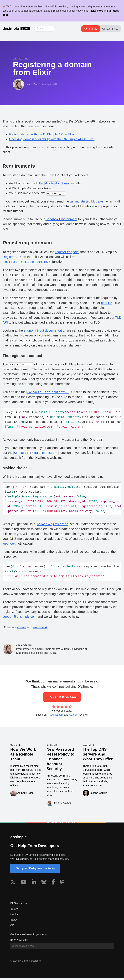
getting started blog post (87, 201)
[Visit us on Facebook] (53, 885)
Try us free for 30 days (62, 699)
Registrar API (12, 257)
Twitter (21, 629)
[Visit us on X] (13, 885)
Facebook (40, 629)
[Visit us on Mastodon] (62, 885)
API (12, 927)
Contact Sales (110, 29)
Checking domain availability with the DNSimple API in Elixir (52, 139)
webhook (9, 545)
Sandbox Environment (61, 219)
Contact (15, 916)
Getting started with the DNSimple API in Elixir (42, 134)
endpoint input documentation (45, 330)
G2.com (74, 717)
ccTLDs (107, 303)
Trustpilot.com (55, 717)
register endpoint (67, 252)
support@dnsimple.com (20, 619)
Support (15, 911)
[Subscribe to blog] (111, 948)
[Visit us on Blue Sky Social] (44, 885)
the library (54, 183)
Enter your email (20, 942)
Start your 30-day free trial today (35, 870)
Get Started (91, 29)
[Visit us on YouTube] (24, 885)
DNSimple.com (19, 905)
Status (14, 922)
